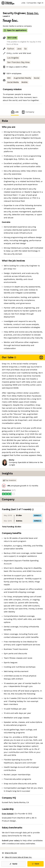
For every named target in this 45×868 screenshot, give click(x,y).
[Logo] (8, 3)
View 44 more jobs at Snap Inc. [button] (17, 857)
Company (28, 112)
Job (15, 112)
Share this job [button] (9, 853)
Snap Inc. (33, 13)
